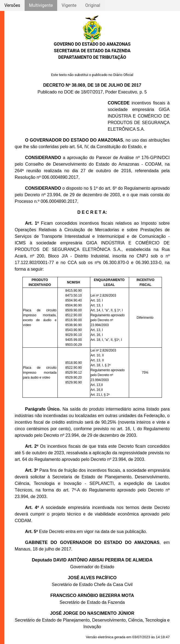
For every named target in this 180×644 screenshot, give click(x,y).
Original (93, 5)
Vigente (69, 5)
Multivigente (41, 5)
